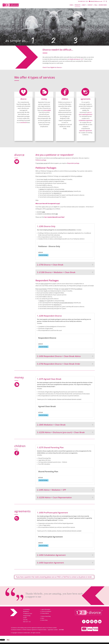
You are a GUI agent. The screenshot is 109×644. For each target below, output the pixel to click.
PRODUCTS (78, 5)
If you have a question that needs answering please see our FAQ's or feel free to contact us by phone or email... (54, 577)
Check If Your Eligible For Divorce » (52, 67)
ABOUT (84, 5)
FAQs (96, 5)
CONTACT (90, 5)
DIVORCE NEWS (103, 5)
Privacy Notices (45, 613)
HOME (71, 5)
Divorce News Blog (46, 616)
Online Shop (44, 620)
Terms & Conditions (46, 611)
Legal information (46, 609)
